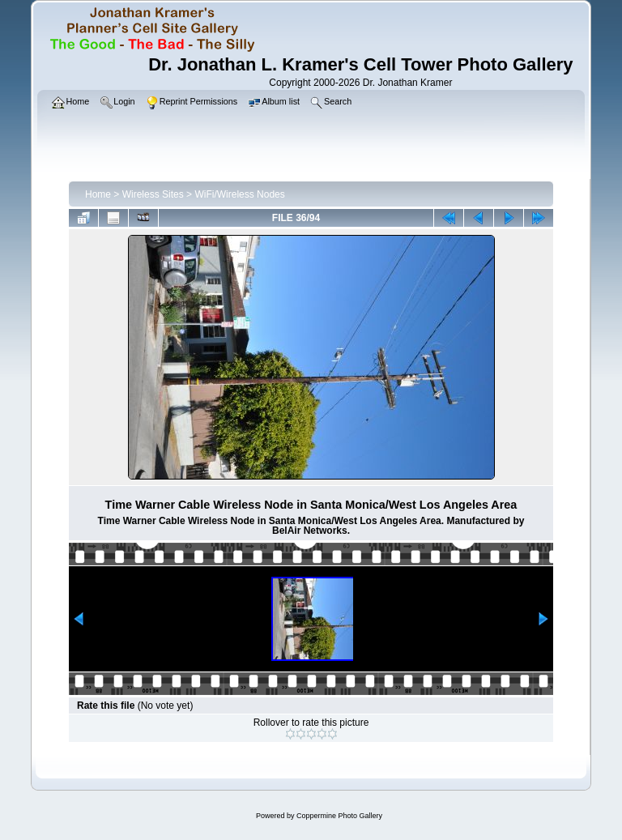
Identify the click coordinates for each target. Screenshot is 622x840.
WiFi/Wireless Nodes (239, 194)
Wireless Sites (153, 194)
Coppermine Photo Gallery (339, 816)
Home (98, 194)
